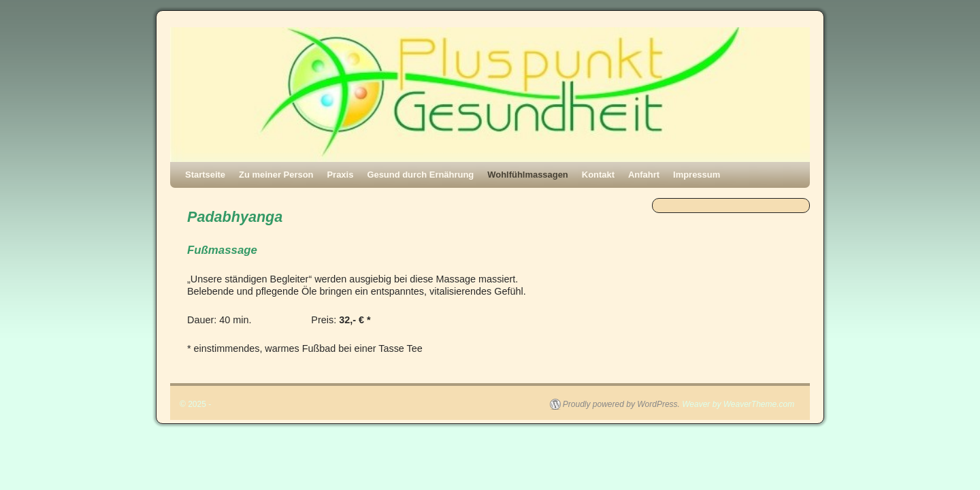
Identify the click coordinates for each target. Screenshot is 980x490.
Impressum (697, 175)
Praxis (340, 175)
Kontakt (598, 175)
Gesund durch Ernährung (420, 175)
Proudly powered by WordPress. (621, 404)
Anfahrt (644, 175)
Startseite (205, 175)
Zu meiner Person (276, 175)
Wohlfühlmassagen (528, 175)
